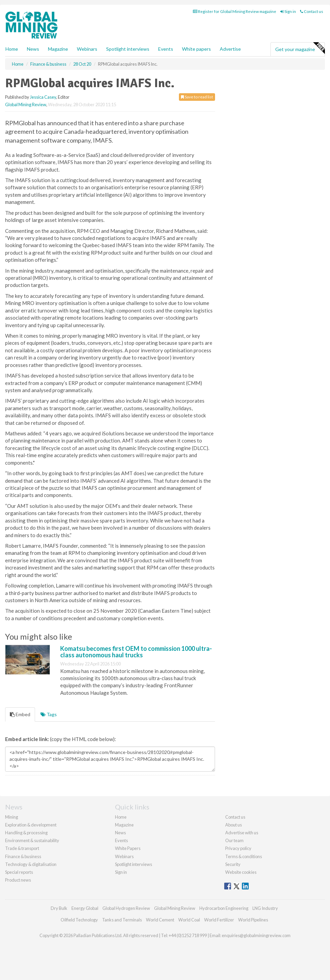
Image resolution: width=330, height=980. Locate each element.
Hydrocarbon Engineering (224, 908)
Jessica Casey (43, 97)
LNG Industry (265, 908)
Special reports (19, 872)
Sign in (288, 11)
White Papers (128, 848)
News (120, 833)
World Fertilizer (219, 920)
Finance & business (23, 856)
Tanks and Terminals (122, 920)
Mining (12, 817)
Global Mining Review (26, 105)
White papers (196, 49)
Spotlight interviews (128, 49)
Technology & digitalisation (31, 864)
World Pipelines (253, 920)
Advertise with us (242, 833)
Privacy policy (238, 848)
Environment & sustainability (32, 840)
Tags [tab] (49, 714)
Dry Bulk (59, 908)
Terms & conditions (244, 856)
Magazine (58, 49)
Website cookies (241, 872)
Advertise (230, 49)
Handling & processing (26, 833)
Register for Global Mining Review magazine (235, 11)
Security (233, 864)
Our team (234, 840)
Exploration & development (31, 825)
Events (166, 49)
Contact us (312, 11)
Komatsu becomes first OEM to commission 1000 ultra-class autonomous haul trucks (136, 652)
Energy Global (85, 908)
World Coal (189, 920)
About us (234, 825)
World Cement (160, 920)
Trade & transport (22, 848)
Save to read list (197, 97)
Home (12, 49)
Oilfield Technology (79, 920)
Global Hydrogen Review (126, 908)
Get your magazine (300, 48)
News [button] (33, 49)
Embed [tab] (20, 714)
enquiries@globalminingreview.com (256, 935)
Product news (18, 880)
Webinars (87, 49)
